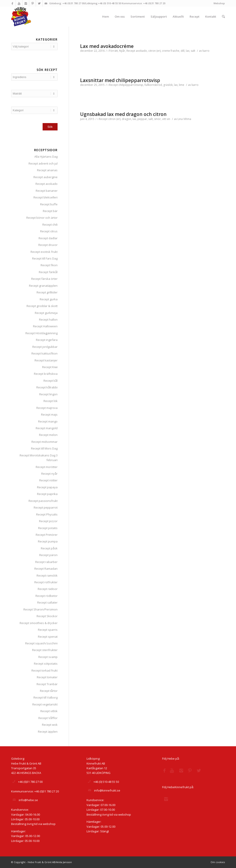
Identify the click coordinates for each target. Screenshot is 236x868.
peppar (142, 119)
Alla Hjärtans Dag (46, 157)
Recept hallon (48, 320)
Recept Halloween (45, 326)
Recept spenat (48, 637)
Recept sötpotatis (46, 664)
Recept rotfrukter (46, 582)
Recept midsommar (45, 442)
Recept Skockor (47, 616)
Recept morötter (47, 467)
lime (182, 85)
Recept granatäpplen (43, 286)
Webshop (219, 3)
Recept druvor (48, 245)
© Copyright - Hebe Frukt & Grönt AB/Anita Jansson (41, 862)
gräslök (168, 85)
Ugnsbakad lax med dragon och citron (123, 114)
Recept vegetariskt (45, 704)
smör (157, 119)
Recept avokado (47, 184)
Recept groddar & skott (42, 306)
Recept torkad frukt (45, 670)
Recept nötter (48, 480)
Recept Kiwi (50, 367)
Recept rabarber (46, 562)
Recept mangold (47, 428)
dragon (126, 119)
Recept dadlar (48, 238)
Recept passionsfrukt (43, 501)
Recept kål (51, 381)
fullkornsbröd (153, 85)
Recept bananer (47, 191)
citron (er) (154, 51)
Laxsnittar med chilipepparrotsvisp (120, 80)
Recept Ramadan (46, 569)
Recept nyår (49, 474)
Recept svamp (48, 657)
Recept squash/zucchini (41, 643)
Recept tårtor (49, 691)
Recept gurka (49, 299)
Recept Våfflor (48, 718)
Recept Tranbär (47, 684)
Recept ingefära (47, 340)
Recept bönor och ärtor (42, 218)
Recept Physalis (47, 514)
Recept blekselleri (46, 197)
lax (188, 51)
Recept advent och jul (43, 163)
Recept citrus (49, 231)
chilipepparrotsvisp (131, 85)
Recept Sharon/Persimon (40, 609)
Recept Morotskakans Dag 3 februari (39, 458)
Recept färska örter (44, 279)
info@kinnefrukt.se (107, 790)
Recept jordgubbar (45, 347)
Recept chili (50, 225)
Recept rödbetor (47, 596)
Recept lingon (48, 394)
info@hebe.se (28, 800)
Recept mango (48, 421)
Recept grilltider (47, 292)
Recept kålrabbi (47, 387)
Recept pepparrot (46, 507)
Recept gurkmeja (46, 313)
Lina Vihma (184, 119)
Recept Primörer (47, 535)
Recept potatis (48, 528)
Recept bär (50, 211)
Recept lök (51, 401)
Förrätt (113, 51)
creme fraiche (171, 51)
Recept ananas (47, 170)
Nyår (122, 51)
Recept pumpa (48, 541)
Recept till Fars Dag (45, 258)
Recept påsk (49, 548)
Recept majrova (47, 408)
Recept (131, 51)
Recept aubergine (46, 177)
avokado (141, 51)
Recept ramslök (47, 575)
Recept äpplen (48, 732)
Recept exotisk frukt (44, 252)
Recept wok (50, 725)
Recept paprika (47, 494)
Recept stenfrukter (45, 650)
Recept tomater (47, 677)
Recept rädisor (48, 589)
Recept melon (48, 435)
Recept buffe (49, 204)
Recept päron (48, 555)
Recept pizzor (48, 521)
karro (206, 51)
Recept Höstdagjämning (41, 333)
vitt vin (166, 119)
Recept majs (49, 414)
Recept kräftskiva (46, 374)
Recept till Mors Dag (44, 448)
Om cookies (218, 862)
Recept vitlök (49, 711)
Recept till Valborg (46, 697)
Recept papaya (47, 487)
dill (183, 51)
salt (193, 51)
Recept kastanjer (46, 360)
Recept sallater (47, 602)
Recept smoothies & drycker (39, 623)
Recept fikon (49, 265)
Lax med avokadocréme (107, 46)
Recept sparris (48, 630)
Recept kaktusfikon (45, 353)
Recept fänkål (48, 272)
